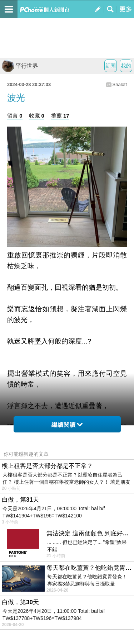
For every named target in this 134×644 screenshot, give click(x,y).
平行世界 (20, 66)
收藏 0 (37, 116)
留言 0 (15, 116)
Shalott (120, 84)
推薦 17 (60, 116)
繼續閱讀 (67, 425)
